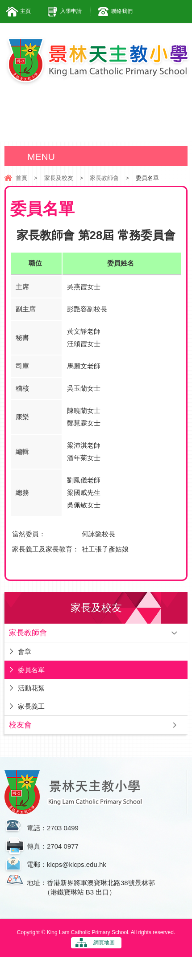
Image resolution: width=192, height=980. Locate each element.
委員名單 (31, 670)
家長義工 (31, 706)
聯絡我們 (122, 11)
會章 (25, 651)
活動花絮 (31, 688)
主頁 (25, 11)
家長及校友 (59, 178)
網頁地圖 (104, 943)
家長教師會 (104, 178)
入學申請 (71, 11)
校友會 (20, 725)
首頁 (21, 178)
